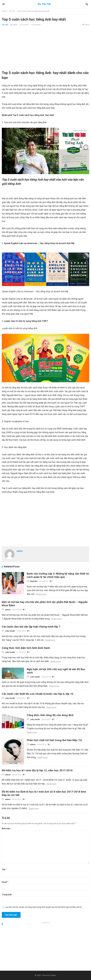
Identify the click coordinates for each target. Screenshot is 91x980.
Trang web (7, 895)
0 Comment (36, 25)
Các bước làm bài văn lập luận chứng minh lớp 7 (31, 627)
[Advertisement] (46, 48)
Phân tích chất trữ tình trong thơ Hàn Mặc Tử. (55, 740)
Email (5, 882)
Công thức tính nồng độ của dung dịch (50, 715)
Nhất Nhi (34, 581)
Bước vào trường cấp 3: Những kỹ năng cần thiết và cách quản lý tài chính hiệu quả (58, 575)
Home (4, 11)
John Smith (10, 631)
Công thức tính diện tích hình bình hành (26, 648)
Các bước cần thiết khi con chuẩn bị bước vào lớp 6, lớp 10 (37, 694)
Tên (4, 870)
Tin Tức (12, 11)
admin (15, 25)
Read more (41, 594)
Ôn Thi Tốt (44, 4)
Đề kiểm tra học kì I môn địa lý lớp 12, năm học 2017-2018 (37, 770)
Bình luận (7, 828)
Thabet (53, 975)
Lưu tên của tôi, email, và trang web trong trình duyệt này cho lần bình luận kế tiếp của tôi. (44, 907)
